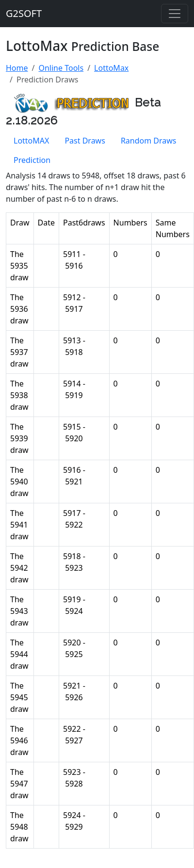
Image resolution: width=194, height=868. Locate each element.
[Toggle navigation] (175, 14)
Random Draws (149, 141)
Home (17, 68)
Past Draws (85, 141)
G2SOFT (24, 13)
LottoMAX (31, 141)
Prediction (32, 160)
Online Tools (61, 68)
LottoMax (111, 68)
